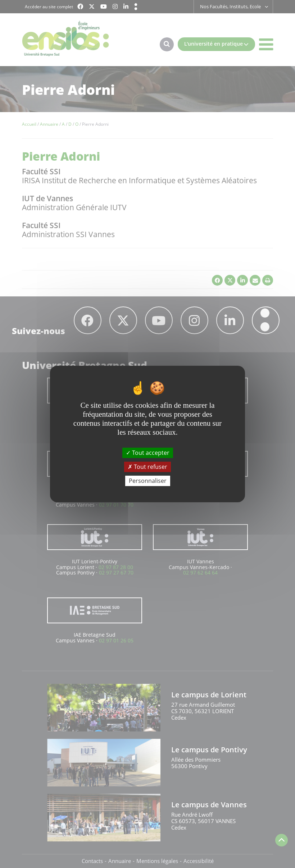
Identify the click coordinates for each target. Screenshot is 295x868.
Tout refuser (147, 467)
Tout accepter (148, 452)
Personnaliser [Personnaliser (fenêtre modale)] (148, 481)
